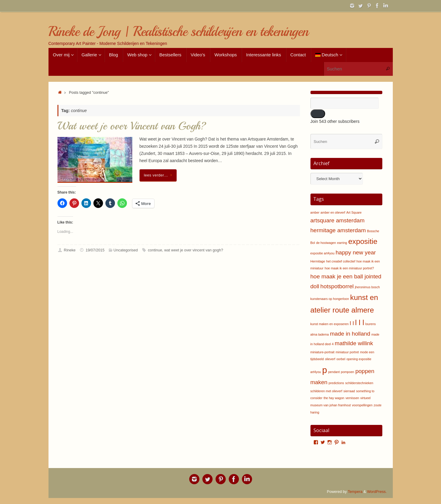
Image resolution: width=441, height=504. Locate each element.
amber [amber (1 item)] (315, 212)
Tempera (355, 492)
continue (155, 250)
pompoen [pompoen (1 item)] (348, 372)
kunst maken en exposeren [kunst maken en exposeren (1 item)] (330, 324)
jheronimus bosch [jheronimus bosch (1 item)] (367, 287)
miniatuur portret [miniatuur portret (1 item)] (347, 352)
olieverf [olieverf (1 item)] (330, 359)
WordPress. (377, 492)
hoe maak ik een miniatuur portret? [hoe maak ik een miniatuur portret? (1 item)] (349, 268)
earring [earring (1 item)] (342, 243)
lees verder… (159, 175)
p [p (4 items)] (325, 370)
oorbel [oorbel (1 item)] (341, 359)
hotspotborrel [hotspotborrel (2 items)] (337, 286)
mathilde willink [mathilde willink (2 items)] (354, 343)
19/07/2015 (95, 250)
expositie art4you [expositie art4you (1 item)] (323, 253)
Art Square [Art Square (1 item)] (354, 212)
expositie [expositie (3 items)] (363, 241)
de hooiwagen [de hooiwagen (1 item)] (326, 243)
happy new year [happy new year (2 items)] (356, 252)
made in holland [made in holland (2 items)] (350, 334)
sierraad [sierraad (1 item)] (349, 391)
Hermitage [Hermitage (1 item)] (318, 261)
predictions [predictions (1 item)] (337, 383)
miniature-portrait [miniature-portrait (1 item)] (323, 352)
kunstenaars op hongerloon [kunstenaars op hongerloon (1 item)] (330, 299)
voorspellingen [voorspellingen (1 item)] (362, 405)
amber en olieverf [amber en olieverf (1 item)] (333, 212)
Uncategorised (126, 250)
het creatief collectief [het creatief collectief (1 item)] (341, 261)
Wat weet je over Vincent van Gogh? (132, 126)
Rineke (70, 250)
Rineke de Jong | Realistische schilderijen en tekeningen (178, 32)
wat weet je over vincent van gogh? (194, 250)
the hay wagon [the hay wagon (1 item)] (334, 398)
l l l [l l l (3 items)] (360, 323)
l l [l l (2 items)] (352, 323)
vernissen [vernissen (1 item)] (352, 398)
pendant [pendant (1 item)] (334, 372)
